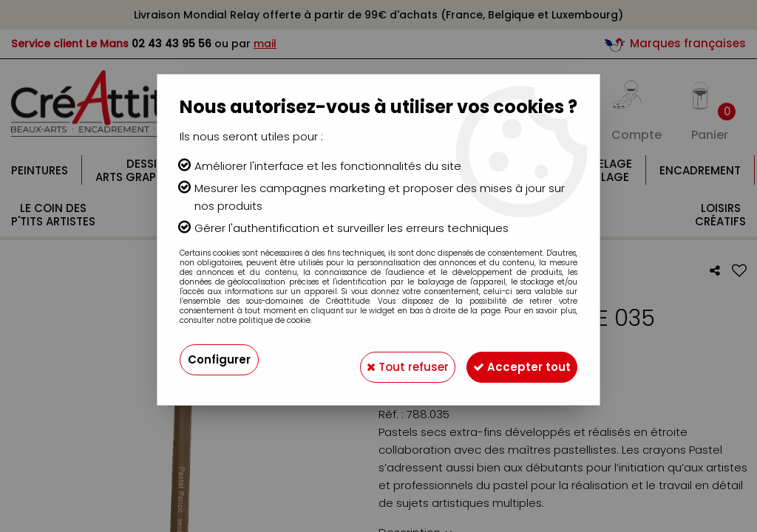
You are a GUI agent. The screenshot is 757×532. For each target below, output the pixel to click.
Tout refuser (388, 359)
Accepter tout (516, 359)
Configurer (221, 359)
